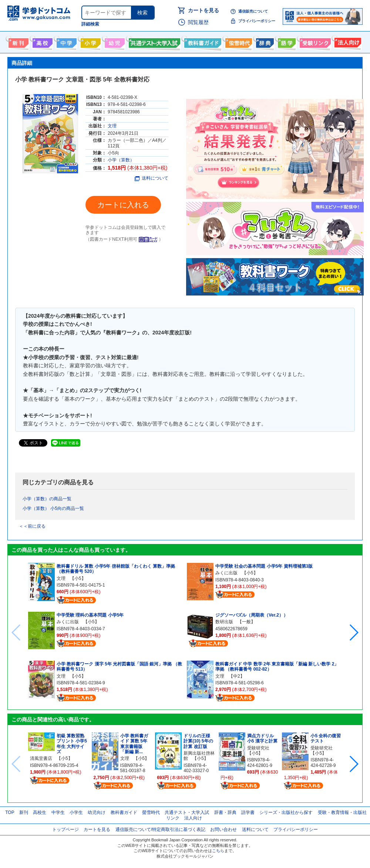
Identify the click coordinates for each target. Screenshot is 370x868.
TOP (10, 812)
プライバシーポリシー (257, 21)
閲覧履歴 (198, 22)
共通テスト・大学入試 (154, 41)
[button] (354, 632)
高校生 (40, 812)
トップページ (65, 829)
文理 (112, 126)
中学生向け (66, 41)
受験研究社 (258, 748)
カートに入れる (123, 205)
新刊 (24, 812)
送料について (152, 178)
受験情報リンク (314, 41)
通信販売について (253, 11)
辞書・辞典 (225, 812)
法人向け (347, 41)
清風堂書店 (41, 758)
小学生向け (90, 41)
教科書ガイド (202, 41)
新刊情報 (18, 41)
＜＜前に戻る (32, 526)
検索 (142, 13)
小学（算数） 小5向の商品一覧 (53, 508)
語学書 (286, 41)
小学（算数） (121, 160)
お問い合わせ (223, 829)
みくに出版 (68, 622)
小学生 (76, 812)
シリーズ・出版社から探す (286, 812)
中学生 (58, 812)
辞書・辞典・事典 (264, 41)
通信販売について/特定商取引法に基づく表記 (160, 829)
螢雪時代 (238, 41)
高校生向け (42, 41)
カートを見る (203, 10)
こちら (218, 851)
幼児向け (114, 41)
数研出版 (224, 622)
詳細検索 (90, 24)
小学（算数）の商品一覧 (47, 499)
